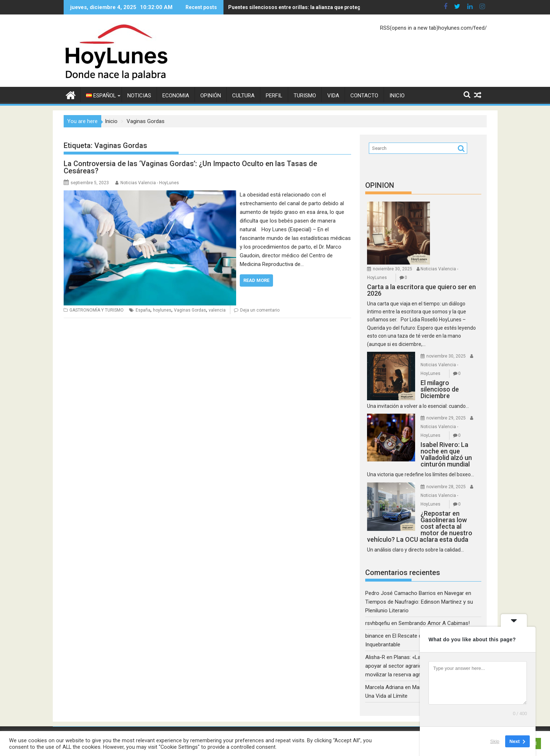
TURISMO (305, 96)
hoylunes (162, 310)
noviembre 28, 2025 (446, 487)
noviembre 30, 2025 (393, 269)
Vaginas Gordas (190, 310)
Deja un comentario (260, 310)
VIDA (333, 96)
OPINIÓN (211, 96)
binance (374, 636)
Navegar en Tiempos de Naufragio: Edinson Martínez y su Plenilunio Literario (419, 602)
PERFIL (274, 96)
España (143, 310)
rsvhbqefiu (378, 623)
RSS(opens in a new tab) (409, 28)
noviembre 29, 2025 (446, 418)
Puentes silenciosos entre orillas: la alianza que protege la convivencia (281, 7)
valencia (217, 310)
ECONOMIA (176, 96)
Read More (256, 280)
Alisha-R (375, 657)
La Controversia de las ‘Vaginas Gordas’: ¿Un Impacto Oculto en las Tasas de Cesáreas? (190, 167)
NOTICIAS (139, 96)
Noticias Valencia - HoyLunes (150, 183)
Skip (495, 741)
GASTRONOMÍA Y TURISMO (97, 310)
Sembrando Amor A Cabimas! (434, 623)
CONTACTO (364, 96)
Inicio (397, 96)
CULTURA (243, 96)
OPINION (380, 185)
